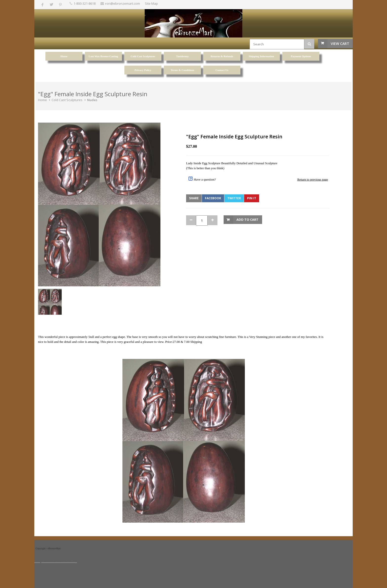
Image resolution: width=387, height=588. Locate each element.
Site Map (151, 3)
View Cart (340, 44)
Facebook (213, 198)
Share (194, 198)
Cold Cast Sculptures (67, 100)
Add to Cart (247, 220)
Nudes (92, 100)
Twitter (234, 198)
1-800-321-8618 (85, 3)
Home (42, 100)
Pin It (252, 198)
